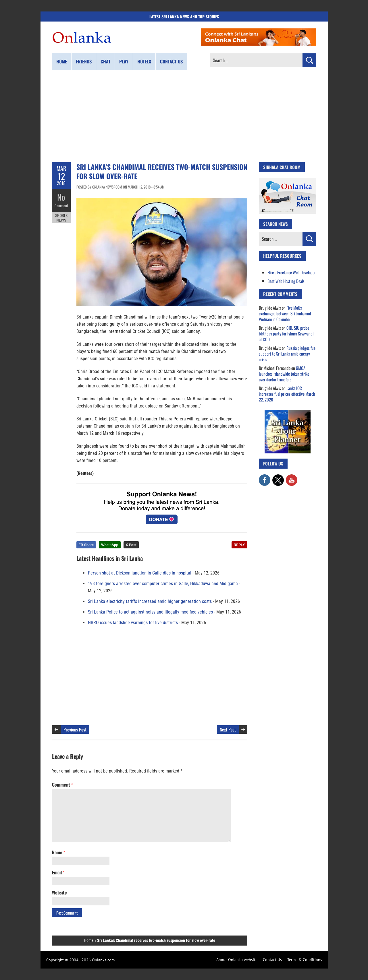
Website (59, 892)
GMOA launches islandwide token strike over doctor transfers (284, 374)
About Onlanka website (237, 960)
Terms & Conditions (305, 960)
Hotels (144, 61)
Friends (84, 61)
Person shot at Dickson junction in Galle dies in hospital (140, 573)
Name (58, 852)
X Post (131, 545)
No (61, 197)
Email (58, 872)
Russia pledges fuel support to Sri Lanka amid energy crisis (288, 354)
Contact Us (272, 960)
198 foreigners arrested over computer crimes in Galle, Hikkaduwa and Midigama (163, 584)
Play (124, 61)
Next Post (228, 729)
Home (62, 61)
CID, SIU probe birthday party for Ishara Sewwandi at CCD (286, 333)
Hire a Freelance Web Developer (292, 272)
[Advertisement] (184, 116)
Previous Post (75, 729)
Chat (105, 61)
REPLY (239, 545)
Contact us (171, 61)
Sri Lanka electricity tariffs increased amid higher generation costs (150, 601)
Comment (61, 205)
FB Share (86, 545)
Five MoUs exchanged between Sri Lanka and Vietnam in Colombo (285, 313)
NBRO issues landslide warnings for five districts (133, 623)
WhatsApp (110, 545)
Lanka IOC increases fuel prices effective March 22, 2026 (287, 394)
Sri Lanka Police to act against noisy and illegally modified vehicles (150, 612)
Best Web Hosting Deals (286, 281)
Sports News (61, 218)
